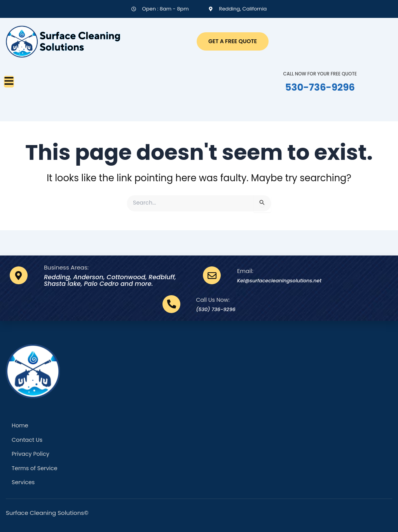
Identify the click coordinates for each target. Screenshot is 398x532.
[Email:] (212, 273)
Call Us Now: (209, 298)
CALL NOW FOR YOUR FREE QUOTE (320, 73)
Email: (246, 269)
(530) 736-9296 (216, 307)
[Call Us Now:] (166, 302)
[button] (9, 82)
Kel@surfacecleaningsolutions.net (290, 278)
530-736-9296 (320, 87)
